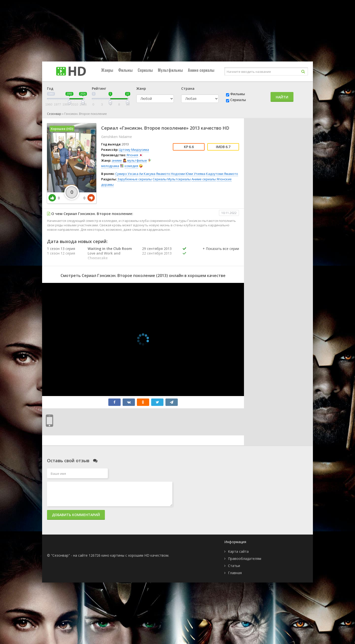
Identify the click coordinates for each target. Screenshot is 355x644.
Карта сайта (238, 551)
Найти (282, 97)
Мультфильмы (170, 70)
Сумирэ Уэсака (127, 174)
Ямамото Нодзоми (170, 174)
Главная (235, 573)
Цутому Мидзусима (134, 150)
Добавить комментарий (76, 515)
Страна (188, 88)
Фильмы (125, 70)
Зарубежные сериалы (135, 179)
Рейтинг (99, 88)
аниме (117, 160)
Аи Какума (147, 174)
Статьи (234, 566)
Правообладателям (245, 559)
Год (50, 88)
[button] (221, 254)
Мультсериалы (179, 179)
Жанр (141, 88)
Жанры (107, 70)
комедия (131, 166)
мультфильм (137, 160)
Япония (132, 155)
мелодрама (110, 166)
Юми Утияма (195, 174)
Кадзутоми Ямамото (222, 174)
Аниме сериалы (201, 70)
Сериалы (145, 70)
